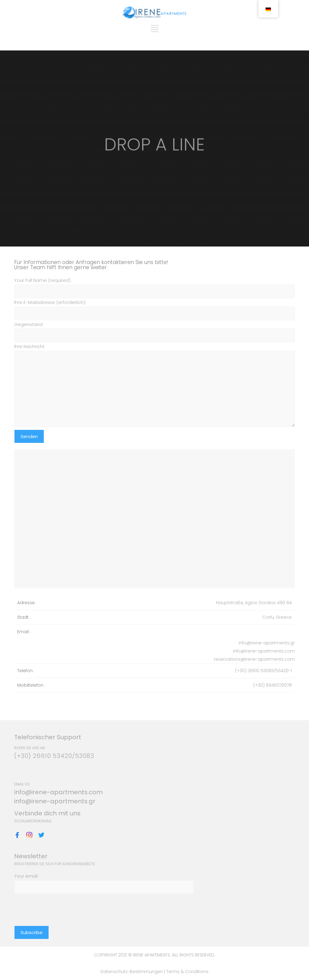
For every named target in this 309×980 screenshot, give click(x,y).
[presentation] (60, 906)
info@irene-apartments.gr (267, 643)
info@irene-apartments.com (264, 651)
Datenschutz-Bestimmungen (132, 972)
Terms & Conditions (187, 972)
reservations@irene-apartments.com (254, 659)
